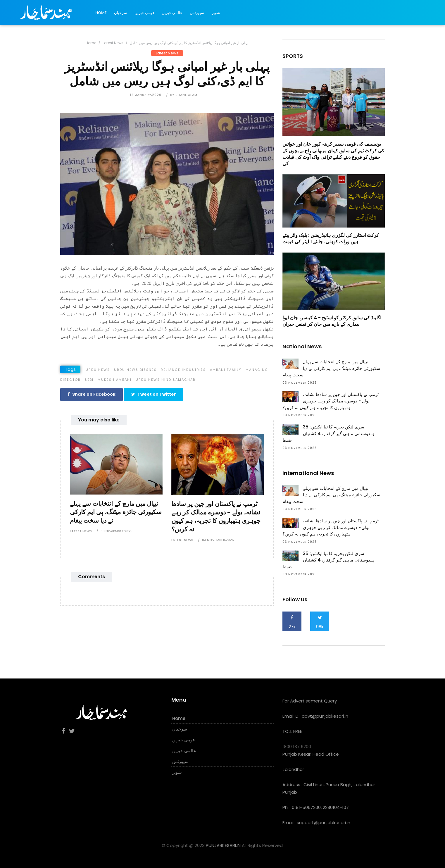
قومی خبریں (144, 13)
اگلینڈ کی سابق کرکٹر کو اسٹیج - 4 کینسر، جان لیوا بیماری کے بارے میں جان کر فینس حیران (332, 321)
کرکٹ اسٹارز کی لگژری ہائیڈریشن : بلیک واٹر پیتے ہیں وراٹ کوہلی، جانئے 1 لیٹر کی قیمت (331, 238)
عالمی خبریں (172, 13)
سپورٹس (197, 13)
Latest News (113, 43)
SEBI (89, 380)
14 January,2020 (146, 95)
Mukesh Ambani (115, 380)
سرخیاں (120, 13)
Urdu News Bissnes (135, 370)
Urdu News (98, 370)
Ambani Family (226, 370)
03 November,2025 (117, 531)
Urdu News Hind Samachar (166, 380)
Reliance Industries (183, 370)
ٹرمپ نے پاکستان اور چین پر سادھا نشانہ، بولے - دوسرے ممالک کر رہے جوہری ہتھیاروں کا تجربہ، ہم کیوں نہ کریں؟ (216, 516)
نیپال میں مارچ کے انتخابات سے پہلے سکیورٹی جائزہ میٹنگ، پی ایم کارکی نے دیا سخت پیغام (116, 512)
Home (101, 13)
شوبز (216, 13)
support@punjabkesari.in (324, 823)
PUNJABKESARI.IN (223, 845)
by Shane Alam (184, 95)
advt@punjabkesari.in (325, 716)
